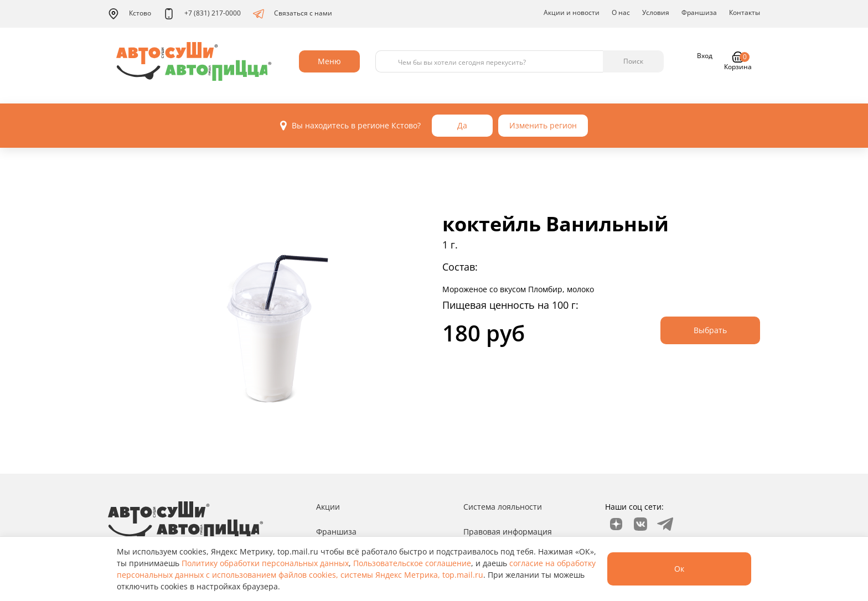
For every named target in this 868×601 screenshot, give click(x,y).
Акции (328, 507)
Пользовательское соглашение (412, 563)
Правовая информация (508, 532)
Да (462, 125)
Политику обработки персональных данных (265, 563)
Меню (329, 61)
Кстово (130, 14)
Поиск (633, 61)
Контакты (745, 12)
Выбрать (710, 330)
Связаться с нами (293, 14)
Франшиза (699, 12)
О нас (621, 12)
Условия (656, 12)
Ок (679, 569)
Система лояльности (503, 507)
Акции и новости (572, 12)
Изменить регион (543, 125)
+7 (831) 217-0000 (202, 14)
